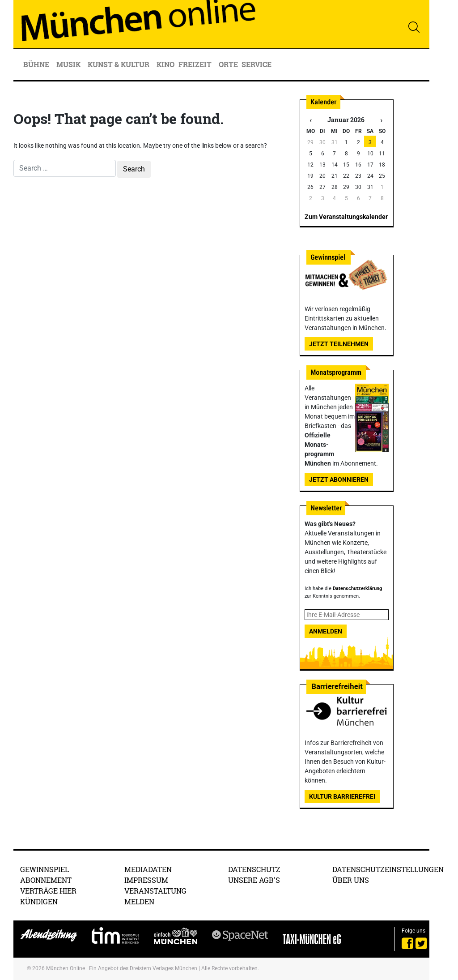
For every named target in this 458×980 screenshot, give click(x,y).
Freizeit (196, 64)
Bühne (37, 64)
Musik (69, 64)
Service (257, 64)
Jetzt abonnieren (339, 479)
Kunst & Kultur (119, 64)
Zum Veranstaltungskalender (346, 217)
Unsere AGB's (254, 880)
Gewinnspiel (45, 869)
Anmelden (326, 631)
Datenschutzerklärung (357, 588)
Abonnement (46, 880)
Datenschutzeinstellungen (388, 869)
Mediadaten (148, 869)
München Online (66, 968)
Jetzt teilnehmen (339, 344)
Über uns (351, 880)
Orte (228, 64)
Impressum (146, 880)
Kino (165, 64)
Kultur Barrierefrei (342, 796)
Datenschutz (254, 869)
